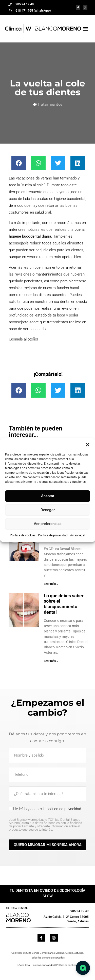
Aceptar (48, 496)
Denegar (48, 510)
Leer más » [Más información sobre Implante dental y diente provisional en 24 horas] (51, 584)
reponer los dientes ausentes (43, 295)
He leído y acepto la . (48, 819)
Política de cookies (23, 535)
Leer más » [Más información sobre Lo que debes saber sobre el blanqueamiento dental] (51, 661)
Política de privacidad (53, 535)
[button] (87, 445)
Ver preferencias (48, 524)
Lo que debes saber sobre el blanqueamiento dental (64, 604)
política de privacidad (64, 809)
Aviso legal (78, 535)
